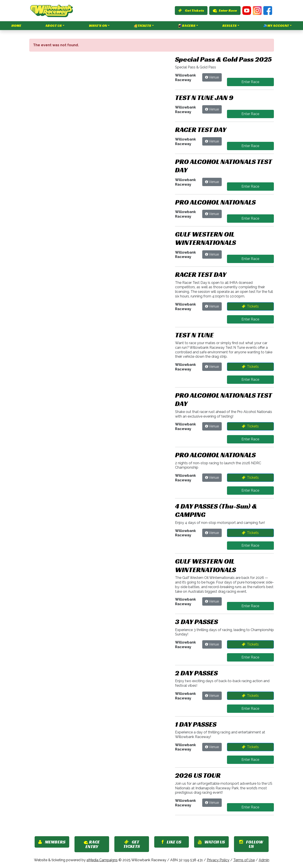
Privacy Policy (218, 860)
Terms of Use (244, 860)
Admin (264, 860)
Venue (214, 77)
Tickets (142, 26)
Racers (187, 26)
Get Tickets (191, 10)
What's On (98, 26)
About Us (54, 26)
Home (16, 26)
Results (229, 26)
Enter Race (225, 10)
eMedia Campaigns (102, 860)
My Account (276, 26)
